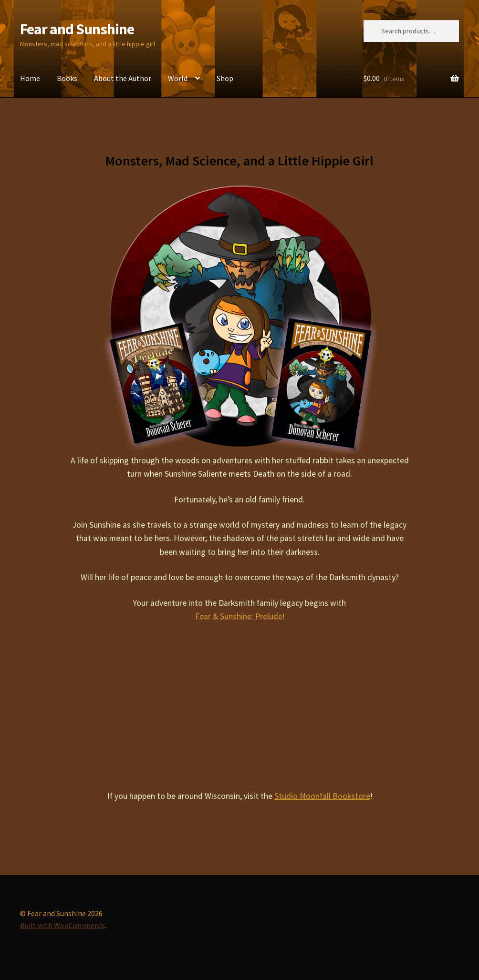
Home (30, 78)
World (178, 78)
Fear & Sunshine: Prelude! (240, 616)
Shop (225, 78)
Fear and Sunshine (77, 29)
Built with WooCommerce (62, 925)
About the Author (123, 78)
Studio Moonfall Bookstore (322, 796)
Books (67, 78)
